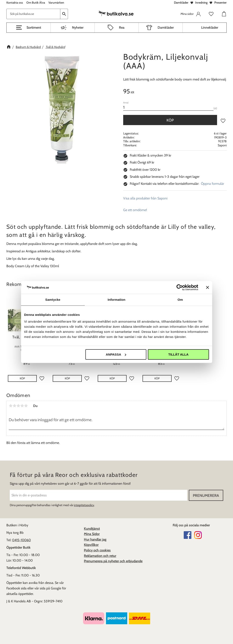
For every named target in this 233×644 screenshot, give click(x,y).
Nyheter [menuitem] (78, 28)
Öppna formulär (213, 184)
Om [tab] (180, 300)
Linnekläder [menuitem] (210, 28)
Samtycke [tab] (53, 300)
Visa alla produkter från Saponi (145, 198)
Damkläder (181, 3)
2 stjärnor (14, 406)
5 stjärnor (26, 406)
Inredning (201, 3)
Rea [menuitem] (122, 28)
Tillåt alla (178, 354)
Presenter (220, 3)
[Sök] (64, 14)
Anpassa (116, 354)
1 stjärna (11, 406)
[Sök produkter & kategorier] (33, 14)
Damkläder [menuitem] (166, 28)
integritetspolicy (84, 505)
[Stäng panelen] (208, 287)
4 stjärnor (22, 406)
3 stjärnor (18, 406)
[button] (29, 28)
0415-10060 (21, 540)
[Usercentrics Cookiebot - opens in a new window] (180, 287)
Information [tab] (117, 300)
